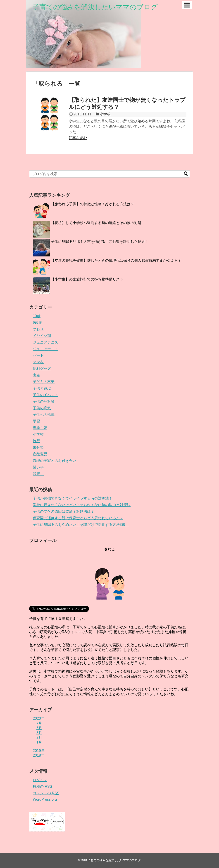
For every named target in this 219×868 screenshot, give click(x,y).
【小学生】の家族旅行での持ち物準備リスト (87, 279)
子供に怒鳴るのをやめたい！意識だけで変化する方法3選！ (81, 525)
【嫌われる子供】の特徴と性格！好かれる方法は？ (93, 204)
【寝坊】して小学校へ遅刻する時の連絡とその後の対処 (96, 223)
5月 (39, 733)
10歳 (37, 316)
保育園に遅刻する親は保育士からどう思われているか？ (78, 518)
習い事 (38, 467)
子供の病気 (42, 408)
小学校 (105, 114)
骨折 (38, 474)
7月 (39, 723)
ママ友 (38, 362)
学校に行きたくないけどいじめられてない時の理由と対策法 (82, 505)
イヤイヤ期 (42, 336)
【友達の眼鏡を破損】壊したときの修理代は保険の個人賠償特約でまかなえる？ (116, 260)
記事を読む (78, 138)
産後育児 (40, 454)
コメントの (46, 793)
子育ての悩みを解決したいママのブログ (95, 7)
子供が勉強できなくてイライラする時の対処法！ (73, 498)
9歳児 (37, 323)
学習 (36, 421)
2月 (39, 738)
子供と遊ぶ (42, 388)
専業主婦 (40, 428)
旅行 (36, 441)
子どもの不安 (44, 382)
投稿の (42, 786)
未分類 (38, 447)
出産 (36, 375)
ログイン (40, 780)
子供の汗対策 (44, 401)
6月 (39, 728)
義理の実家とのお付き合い (55, 461)
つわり (38, 329)
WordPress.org (45, 799)
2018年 (39, 755)
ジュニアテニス (45, 342)
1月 (39, 742)
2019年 (39, 751)
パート (38, 355)
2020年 (39, 718)
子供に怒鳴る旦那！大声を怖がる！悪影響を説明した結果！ (100, 242)
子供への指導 (44, 415)
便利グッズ (42, 369)
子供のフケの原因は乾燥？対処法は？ (64, 511)
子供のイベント (45, 395)
